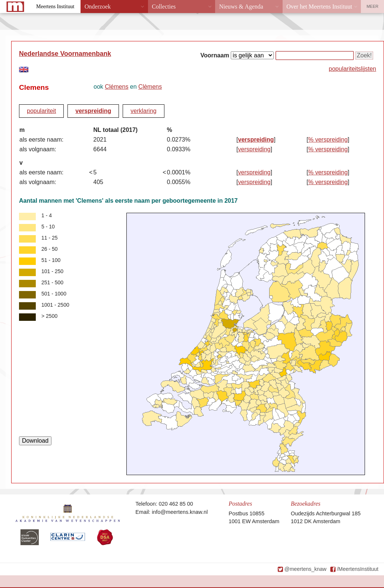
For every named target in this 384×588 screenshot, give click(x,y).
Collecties (164, 7)
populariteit (41, 111)
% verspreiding (328, 140)
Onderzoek (98, 7)
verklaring (143, 111)
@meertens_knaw (306, 569)
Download (35, 441)
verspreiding (93, 111)
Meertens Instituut (55, 7)
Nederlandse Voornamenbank (65, 54)
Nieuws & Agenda (241, 7)
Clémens (117, 87)
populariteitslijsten (352, 69)
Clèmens (150, 87)
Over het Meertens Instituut (319, 7)
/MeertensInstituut (358, 569)
